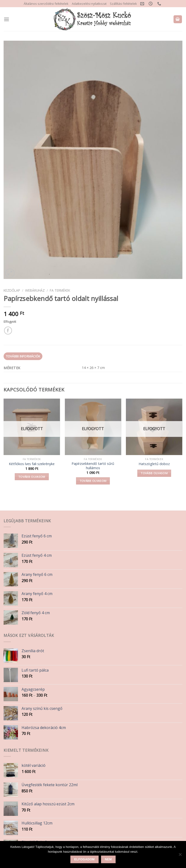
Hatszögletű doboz (154, 464)
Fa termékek (60, 290)
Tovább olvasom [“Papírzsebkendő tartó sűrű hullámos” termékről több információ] (93, 481)
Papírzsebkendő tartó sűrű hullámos (93, 466)
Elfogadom (84, 859)
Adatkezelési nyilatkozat (89, 4)
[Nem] (180, 856)
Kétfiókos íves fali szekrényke (32, 464)
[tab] (23, 356)
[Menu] (6, 19)
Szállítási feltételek (123, 4)
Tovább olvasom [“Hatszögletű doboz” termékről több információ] (154, 473)
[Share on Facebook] (8, 331)
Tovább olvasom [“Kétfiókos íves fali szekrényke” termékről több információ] (32, 477)
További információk (23, 356)
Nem (108, 859)
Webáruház (35, 290)
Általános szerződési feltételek (46, 4)
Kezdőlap (12, 290)
